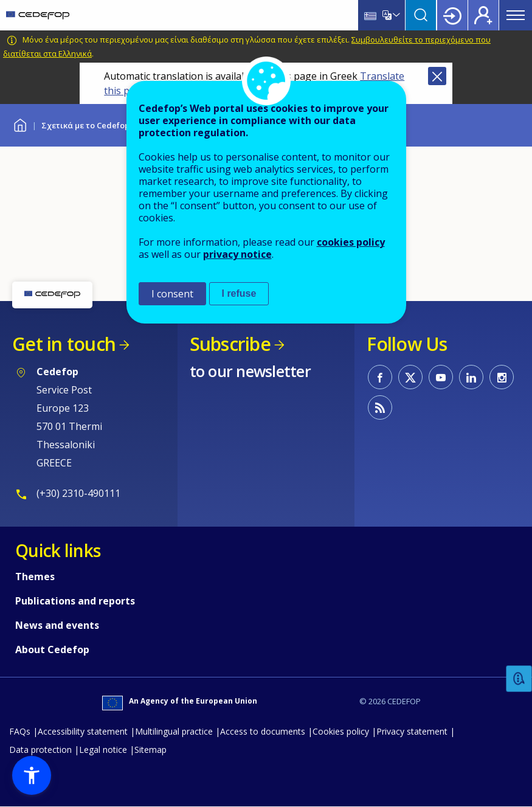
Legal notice (103, 750)
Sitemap (150, 750)
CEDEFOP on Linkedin (471, 377)
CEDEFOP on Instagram (502, 377)
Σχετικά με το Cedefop (85, 125)
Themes (35, 577)
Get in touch (64, 344)
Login (452, 15)
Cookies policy (341, 731)
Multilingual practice (174, 731)
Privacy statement (412, 731)
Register (483, 15)
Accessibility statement (83, 731)
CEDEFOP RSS (380, 407)
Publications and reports (75, 601)
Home (20, 124)
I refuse (239, 293)
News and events (57, 625)
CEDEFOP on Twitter (410, 377)
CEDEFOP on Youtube (441, 377)
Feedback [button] (519, 679)
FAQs (20, 731)
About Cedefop (52, 649)
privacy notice (237, 254)
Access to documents (263, 731)
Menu (516, 15)
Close (437, 76)
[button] (32, 775)
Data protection (40, 750)
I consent (172, 294)
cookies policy (351, 242)
